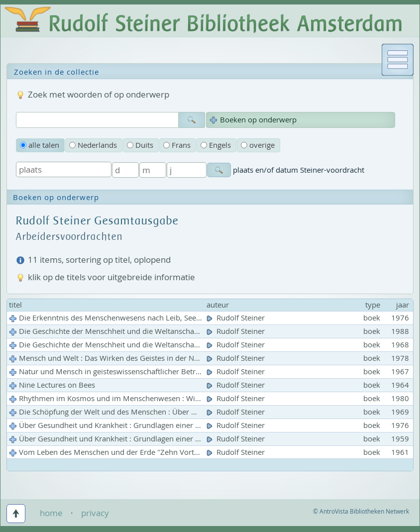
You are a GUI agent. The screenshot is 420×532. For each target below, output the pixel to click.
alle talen (40, 145)
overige (258, 145)
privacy (95, 513)
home (51, 513)
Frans (177, 145)
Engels (216, 145)
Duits (140, 145)
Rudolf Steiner (237, 318)
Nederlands (93, 145)
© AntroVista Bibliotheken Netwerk (361, 511)
